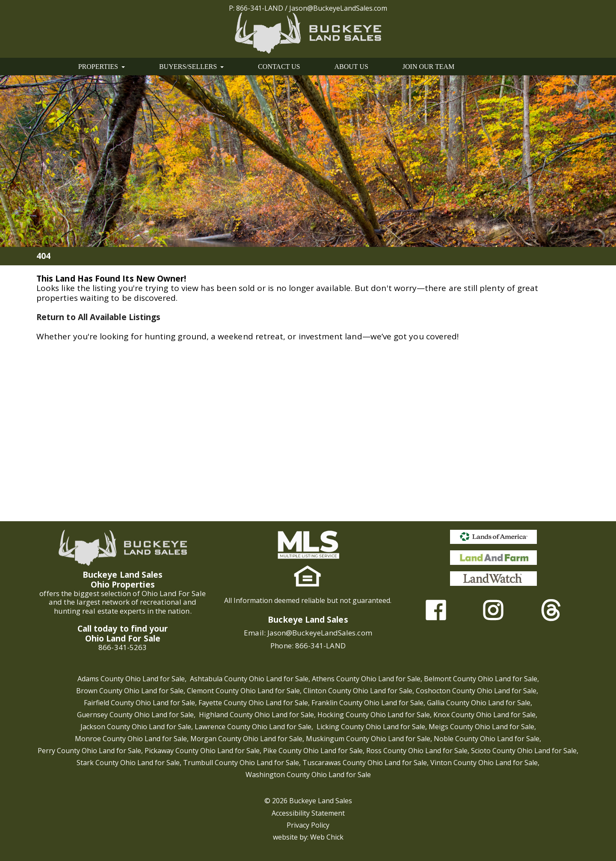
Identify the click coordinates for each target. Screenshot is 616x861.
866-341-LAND (260, 8)
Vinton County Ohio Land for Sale (484, 763)
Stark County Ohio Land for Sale (128, 763)
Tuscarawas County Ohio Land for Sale (365, 763)
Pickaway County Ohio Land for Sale (202, 751)
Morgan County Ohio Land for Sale (246, 739)
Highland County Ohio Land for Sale (256, 715)
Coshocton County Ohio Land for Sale (476, 691)
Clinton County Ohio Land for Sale (358, 691)
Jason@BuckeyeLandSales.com (338, 8)
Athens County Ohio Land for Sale (366, 679)
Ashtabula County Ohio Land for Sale (249, 679)
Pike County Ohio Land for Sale (313, 751)
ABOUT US (351, 67)
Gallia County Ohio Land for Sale (479, 703)
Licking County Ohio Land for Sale (371, 727)
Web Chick (327, 837)
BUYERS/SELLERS (191, 67)
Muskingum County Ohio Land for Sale (368, 739)
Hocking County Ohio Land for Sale (374, 715)
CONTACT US (279, 67)
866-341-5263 (123, 647)
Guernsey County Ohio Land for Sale (135, 715)
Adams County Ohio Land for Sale (131, 679)
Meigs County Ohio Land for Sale (481, 727)
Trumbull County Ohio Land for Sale (241, 763)
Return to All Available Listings (98, 317)
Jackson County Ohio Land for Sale (136, 727)
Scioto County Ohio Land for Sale (524, 751)
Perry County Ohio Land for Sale (89, 751)
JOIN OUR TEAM (428, 67)
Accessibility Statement (308, 813)
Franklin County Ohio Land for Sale (367, 703)
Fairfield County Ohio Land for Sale (139, 703)
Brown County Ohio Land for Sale (130, 691)
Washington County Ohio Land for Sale (308, 775)
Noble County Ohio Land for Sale (487, 739)
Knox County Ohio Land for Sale (484, 715)
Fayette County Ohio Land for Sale (253, 703)
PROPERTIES (102, 67)
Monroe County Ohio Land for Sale (131, 739)
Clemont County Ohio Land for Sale (243, 691)
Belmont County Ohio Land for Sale (481, 679)
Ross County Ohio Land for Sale (417, 751)
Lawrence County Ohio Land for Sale (253, 727)
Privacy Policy (308, 825)
